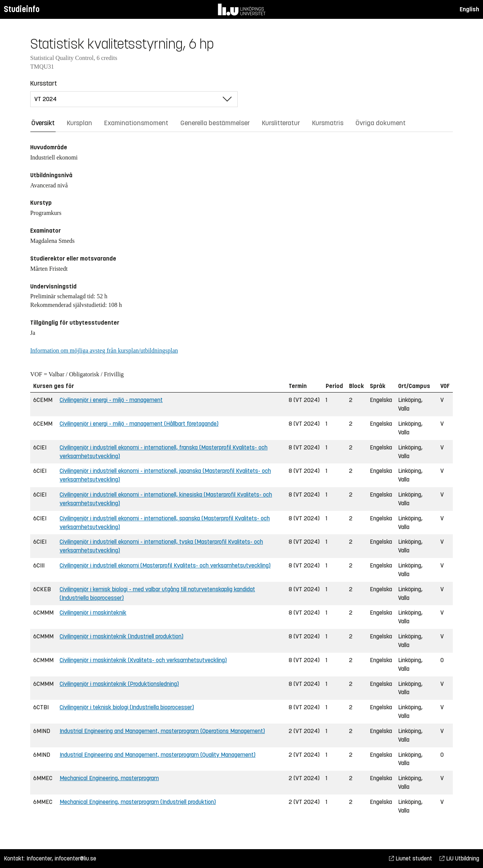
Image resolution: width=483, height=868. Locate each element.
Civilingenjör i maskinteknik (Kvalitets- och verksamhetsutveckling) (143, 660)
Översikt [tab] (43, 123)
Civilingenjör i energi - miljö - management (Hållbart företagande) (139, 424)
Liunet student (411, 858)
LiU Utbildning (459, 858)
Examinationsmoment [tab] (136, 123)
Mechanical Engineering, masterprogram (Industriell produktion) (138, 802)
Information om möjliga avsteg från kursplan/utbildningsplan (104, 350)
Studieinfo (22, 9)
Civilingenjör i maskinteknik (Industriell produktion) (122, 636)
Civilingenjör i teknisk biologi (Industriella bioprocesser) (127, 707)
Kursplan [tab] (79, 123)
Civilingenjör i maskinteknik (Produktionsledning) (119, 684)
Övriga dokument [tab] (381, 123)
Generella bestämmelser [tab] (215, 123)
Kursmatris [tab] (328, 123)
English (469, 9)
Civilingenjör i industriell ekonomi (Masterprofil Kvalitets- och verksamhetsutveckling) (165, 565)
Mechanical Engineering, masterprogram (109, 778)
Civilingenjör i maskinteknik (93, 613)
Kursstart (44, 83)
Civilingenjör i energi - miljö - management (111, 400)
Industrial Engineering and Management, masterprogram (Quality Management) (158, 755)
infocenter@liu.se (75, 858)
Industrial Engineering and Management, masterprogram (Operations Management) (162, 731)
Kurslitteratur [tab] (281, 123)
